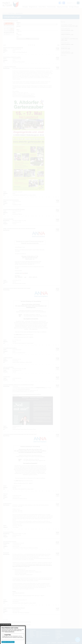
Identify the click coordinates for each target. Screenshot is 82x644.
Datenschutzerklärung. (10, 632)
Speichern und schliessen (8, 642)
